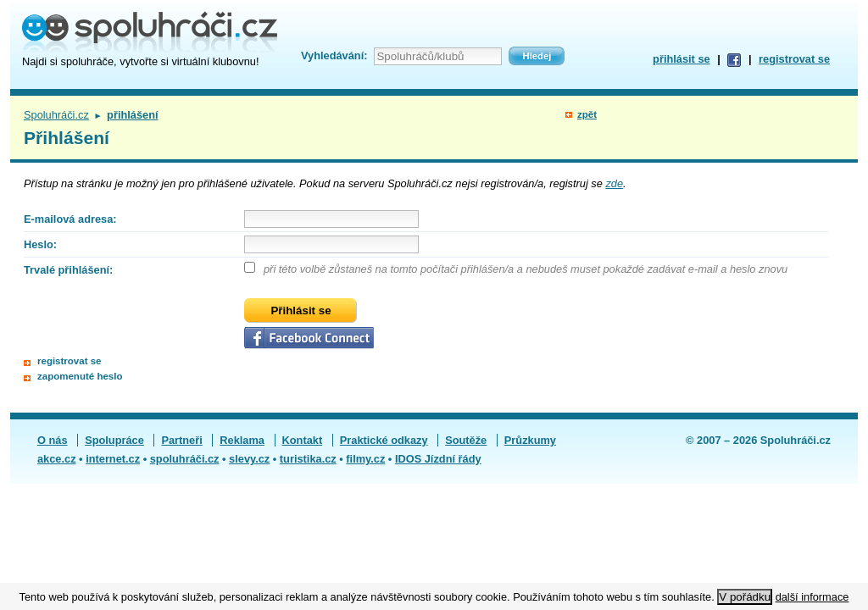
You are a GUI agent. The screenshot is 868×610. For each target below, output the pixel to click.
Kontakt (303, 440)
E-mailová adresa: (70, 219)
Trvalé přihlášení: (68, 270)
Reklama (242, 440)
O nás (53, 440)
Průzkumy (530, 440)
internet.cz (113, 459)
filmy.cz (365, 459)
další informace (812, 597)
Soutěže (466, 440)
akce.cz (57, 459)
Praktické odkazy (384, 440)
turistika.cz (308, 459)
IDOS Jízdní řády (438, 459)
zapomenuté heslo (80, 376)
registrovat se (794, 59)
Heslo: (40, 244)
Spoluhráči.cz (56, 115)
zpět (587, 114)
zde (614, 183)
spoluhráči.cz (185, 459)
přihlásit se (682, 59)
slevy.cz (249, 459)
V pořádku (745, 597)
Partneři (181, 440)
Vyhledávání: (334, 55)
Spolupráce (114, 440)
